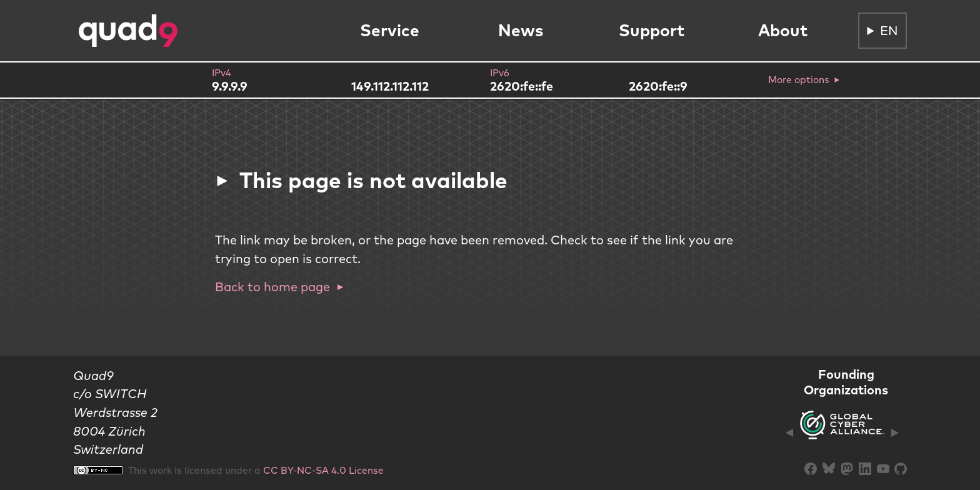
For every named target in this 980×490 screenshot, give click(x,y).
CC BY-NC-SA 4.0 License (323, 470)
